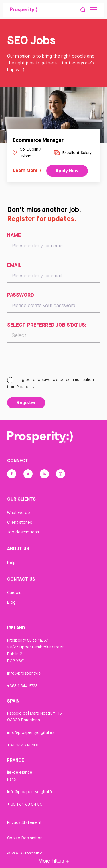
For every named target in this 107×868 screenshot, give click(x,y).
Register (26, 402)
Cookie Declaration (25, 838)
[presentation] (51, 362)
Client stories (20, 522)
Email (14, 265)
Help (11, 562)
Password (21, 295)
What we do (19, 513)
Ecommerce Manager (38, 140)
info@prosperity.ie (24, 673)
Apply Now (67, 171)
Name (14, 235)
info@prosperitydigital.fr (30, 792)
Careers (14, 593)
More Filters (54, 861)
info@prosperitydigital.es (31, 732)
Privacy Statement (24, 822)
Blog (11, 602)
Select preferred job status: (47, 325)
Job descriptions (23, 532)
